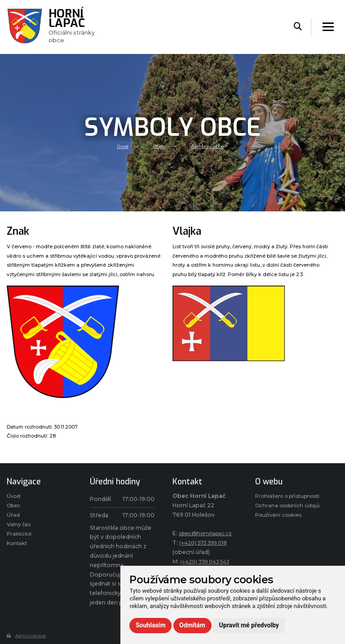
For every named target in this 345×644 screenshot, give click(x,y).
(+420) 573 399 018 (206, 543)
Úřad (13, 517)
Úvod (120, 146)
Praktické (20, 537)
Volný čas (20, 527)
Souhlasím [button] (151, 625)
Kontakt (18, 548)
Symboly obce (209, 146)
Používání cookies (281, 535)
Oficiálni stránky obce (75, 27)
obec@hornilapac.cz (208, 533)
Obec (158, 146)
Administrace (28, 635)
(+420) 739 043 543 (208, 561)
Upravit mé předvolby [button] (249, 625)
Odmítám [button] (192, 625)
